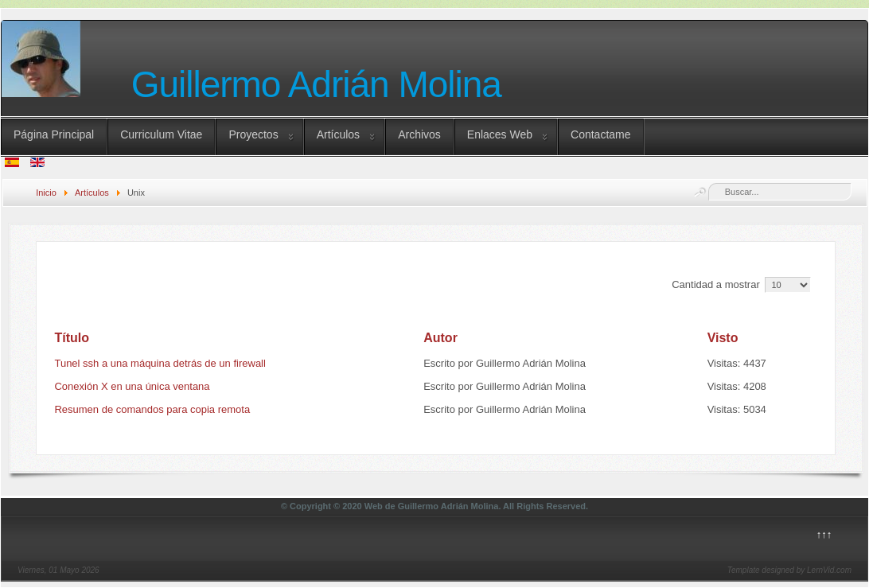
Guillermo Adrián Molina (316, 84)
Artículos (338, 134)
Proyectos (253, 134)
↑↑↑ (824, 534)
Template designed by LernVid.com (789, 570)
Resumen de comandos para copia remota (152, 409)
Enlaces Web (500, 134)
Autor (440, 338)
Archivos (419, 134)
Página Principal (54, 134)
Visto (723, 338)
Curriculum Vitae (161, 134)
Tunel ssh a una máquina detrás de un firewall (160, 363)
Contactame (600, 134)
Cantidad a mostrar (717, 284)
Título (72, 338)
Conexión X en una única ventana (132, 386)
